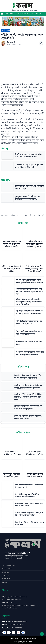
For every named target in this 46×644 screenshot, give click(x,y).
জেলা (21, 14)
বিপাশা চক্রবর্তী (11, 42)
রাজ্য (11, 14)
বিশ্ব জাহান (31, 14)
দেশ (25, 14)
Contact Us (6, 579)
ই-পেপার (6, 14)
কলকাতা (16, 14)
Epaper (5, 582)
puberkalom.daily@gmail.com (17, 622)
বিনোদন (8, 31)
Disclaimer (6, 572)
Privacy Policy (7, 569)
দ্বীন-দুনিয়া (38, 14)
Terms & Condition (9, 565)
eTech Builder (28, 642)
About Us (6, 575)
